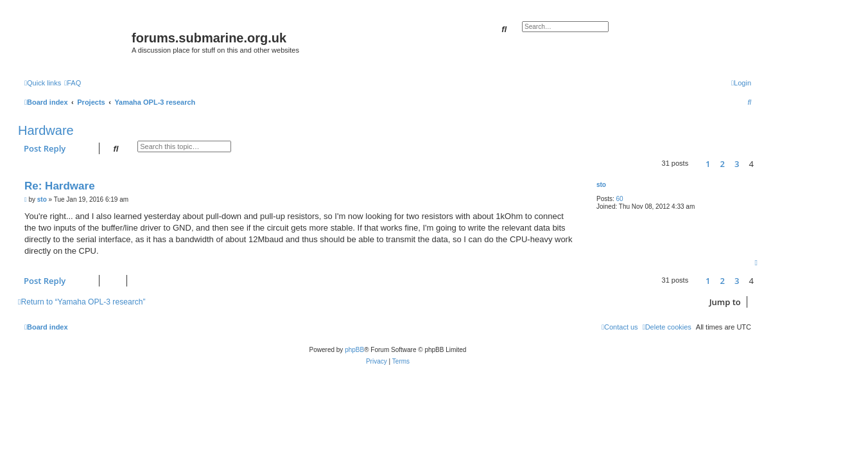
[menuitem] (73, 83)
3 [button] (737, 164)
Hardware (46, 130)
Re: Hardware (60, 186)
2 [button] (723, 164)
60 (620, 199)
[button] (697, 164)
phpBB (354, 350)
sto (601, 185)
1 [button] (708, 164)
